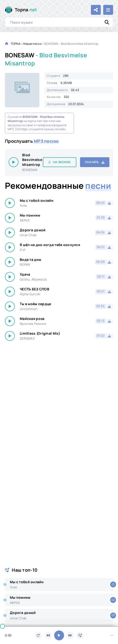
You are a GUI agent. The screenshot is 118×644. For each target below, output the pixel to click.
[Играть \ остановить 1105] (14, 162)
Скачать (92, 162)
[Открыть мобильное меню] (108, 10)
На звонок (62, 162)
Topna (26, 10)
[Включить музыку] (59, 635)
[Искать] (107, 22)
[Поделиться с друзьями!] (96, 10)
